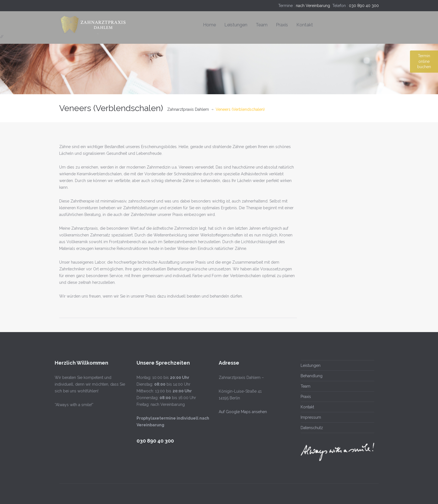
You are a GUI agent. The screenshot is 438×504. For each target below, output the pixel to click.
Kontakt (305, 25)
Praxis (282, 25)
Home (209, 25)
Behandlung (311, 376)
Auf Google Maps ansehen (242, 412)
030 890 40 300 (364, 6)
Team (262, 25)
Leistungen (236, 25)
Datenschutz (311, 428)
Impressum (310, 417)
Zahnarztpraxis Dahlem (188, 109)
